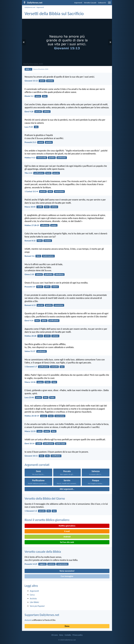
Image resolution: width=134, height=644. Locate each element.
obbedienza (59, 275)
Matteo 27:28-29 (32, 225)
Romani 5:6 (30, 256)
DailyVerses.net (30, 7)
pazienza (51, 564)
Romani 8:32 (30, 241)
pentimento (62, 158)
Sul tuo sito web (67, 542)
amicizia (50, 81)
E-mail (67, 531)
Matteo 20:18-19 (32, 416)
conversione (59, 305)
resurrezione (59, 191)
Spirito (44, 321)
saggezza (42, 564)
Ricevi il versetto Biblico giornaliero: (47, 520)
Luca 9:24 (29, 127)
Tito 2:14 (28, 173)
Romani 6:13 (30, 305)
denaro (40, 287)
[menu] (109, 4)
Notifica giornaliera (67, 526)
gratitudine (49, 275)
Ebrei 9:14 (29, 321)
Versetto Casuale (90, 3)
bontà (48, 173)
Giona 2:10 (29, 274)
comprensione (62, 564)
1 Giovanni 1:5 (31, 511)
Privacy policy (78, 635)
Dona (67, 626)
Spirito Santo (61, 444)
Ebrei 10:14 (29, 443)
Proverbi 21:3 (30, 142)
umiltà (40, 207)
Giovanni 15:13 (31, 81)
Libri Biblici (34, 602)
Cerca (32, 595)
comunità (55, 367)
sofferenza (45, 225)
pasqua (54, 225)
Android (67, 537)
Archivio (33, 599)
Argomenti (78, 3)
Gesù (45, 96)
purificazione (39, 173)
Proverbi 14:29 (31, 564)
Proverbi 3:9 (30, 287)
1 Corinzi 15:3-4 (31, 191)
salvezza (47, 112)
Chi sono (55, 635)
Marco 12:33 (30, 431)
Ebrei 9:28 (29, 112)
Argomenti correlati (37, 465)
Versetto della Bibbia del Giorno (45, 498)
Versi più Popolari (37, 606)
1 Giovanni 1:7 (31, 367)
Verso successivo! (67, 571)
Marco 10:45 (30, 207)
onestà (41, 142)
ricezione (48, 241)
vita (36, 127)
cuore (40, 431)
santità (39, 444)
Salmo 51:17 (30, 351)
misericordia (42, 158)
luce (62, 367)
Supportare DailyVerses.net (42, 615)
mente (47, 431)
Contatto (68, 635)
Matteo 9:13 (30, 158)
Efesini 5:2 (29, 96)
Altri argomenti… (67, 489)
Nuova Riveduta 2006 (41, 69)
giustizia (49, 142)
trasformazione (48, 256)
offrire (47, 287)
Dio (49, 511)
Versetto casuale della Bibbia (43, 552)
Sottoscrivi (102, 3)
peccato (38, 112)
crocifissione (56, 456)
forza (54, 431)
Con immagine (67, 576)
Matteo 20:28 (30, 336)
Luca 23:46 (29, 397)
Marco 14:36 (30, 382)
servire (47, 336)
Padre (40, 241)
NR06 (28, 69)
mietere (55, 287)
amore (42, 81)
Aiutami (28, 620)
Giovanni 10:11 (31, 456)
